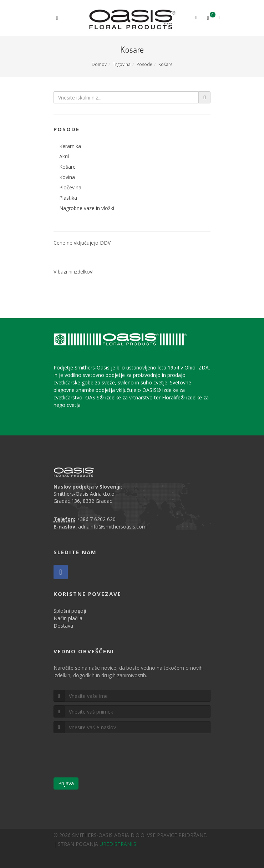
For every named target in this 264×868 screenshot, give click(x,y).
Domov (99, 64)
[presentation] (108, 758)
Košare (166, 64)
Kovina (67, 177)
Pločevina (70, 187)
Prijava (66, 783)
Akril (64, 156)
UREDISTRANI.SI (119, 844)
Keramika (70, 146)
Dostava (63, 626)
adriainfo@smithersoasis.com (112, 527)
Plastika (68, 198)
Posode (144, 64)
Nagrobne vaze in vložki (87, 208)
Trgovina (122, 64)
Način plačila (68, 618)
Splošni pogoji (70, 611)
